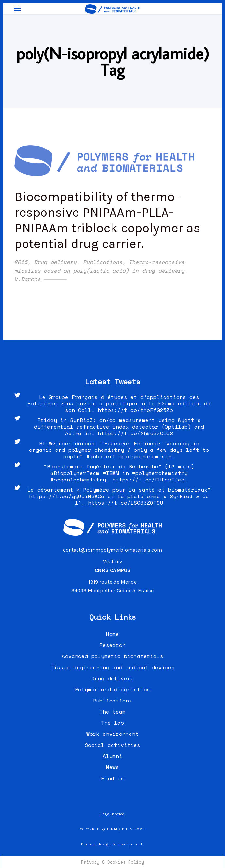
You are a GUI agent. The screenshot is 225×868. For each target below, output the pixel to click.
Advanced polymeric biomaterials (113, 656)
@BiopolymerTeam (75, 473)
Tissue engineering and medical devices (113, 667)
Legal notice (113, 814)
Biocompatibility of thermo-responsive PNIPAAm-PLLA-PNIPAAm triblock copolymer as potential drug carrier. (107, 220)
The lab (113, 723)
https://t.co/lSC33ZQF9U (126, 503)
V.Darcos (27, 279)
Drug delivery (55, 262)
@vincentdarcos (72, 443)
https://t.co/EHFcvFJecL (150, 480)
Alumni (113, 756)
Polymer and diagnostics (113, 689)
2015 (21, 262)
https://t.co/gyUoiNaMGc (67, 496)
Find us (113, 778)
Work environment (113, 734)
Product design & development (113, 844)
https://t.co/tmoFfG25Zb (135, 410)
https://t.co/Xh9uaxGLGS (135, 433)
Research (113, 645)
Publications (103, 262)
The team (113, 712)
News (113, 767)
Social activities (113, 745)
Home (113, 634)
